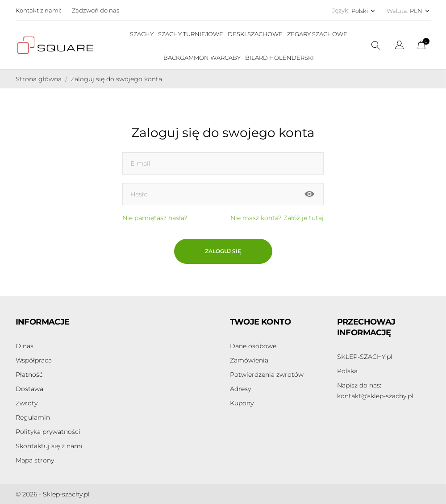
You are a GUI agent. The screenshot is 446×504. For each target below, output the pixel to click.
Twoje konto (260, 322)
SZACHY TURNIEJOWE (191, 34)
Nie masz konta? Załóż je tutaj (277, 218)
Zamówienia (249, 360)
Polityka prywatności (48, 432)
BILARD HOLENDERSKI (279, 58)
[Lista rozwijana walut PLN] (420, 11)
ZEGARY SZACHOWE (317, 34)
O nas (25, 346)
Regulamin (33, 417)
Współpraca (34, 360)
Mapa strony (35, 460)
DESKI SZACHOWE (255, 34)
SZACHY (142, 34)
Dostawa (29, 389)
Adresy (240, 389)
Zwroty (27, 403)
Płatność (29, 375)
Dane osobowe (253, 346)
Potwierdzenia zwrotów (267, 375)
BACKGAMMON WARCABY (202, 58)
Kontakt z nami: (38, 10)
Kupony (242, 403)
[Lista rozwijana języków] (399, 46)
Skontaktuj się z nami (49, 446)
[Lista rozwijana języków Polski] (364, 11)
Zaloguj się (223, 251)
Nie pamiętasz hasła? (155, 218)
